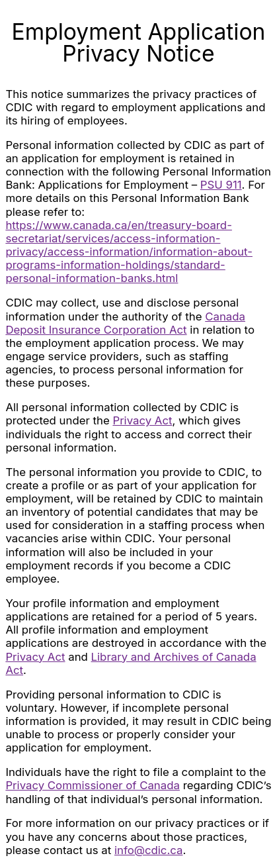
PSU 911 (221, 185)
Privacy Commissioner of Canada (93, 785)
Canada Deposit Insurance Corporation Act (125, 323)
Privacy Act (142, 420)
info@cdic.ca (149, 850)
